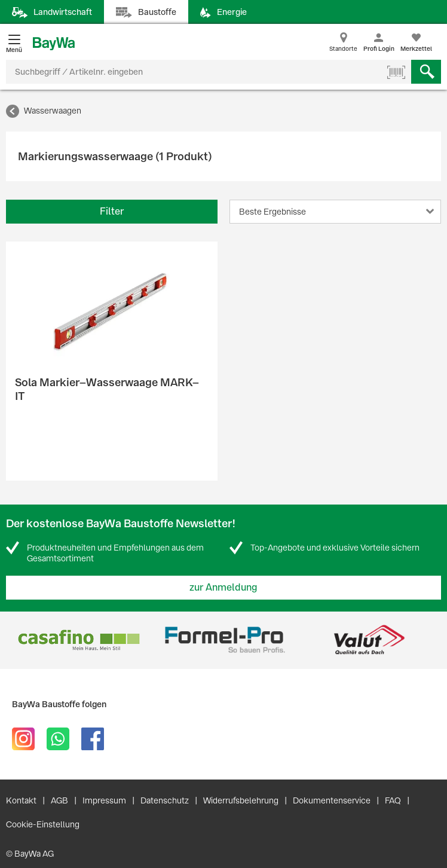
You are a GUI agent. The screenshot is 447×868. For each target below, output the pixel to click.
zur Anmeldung (223, 587)
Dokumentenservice (332, 800)
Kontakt (21, 800)
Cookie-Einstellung (43, 824)
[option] (79, 640)
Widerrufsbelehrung (241, 800)
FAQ (393, 800)
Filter (112, 211)
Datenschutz (165, 800)
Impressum (104, 800)
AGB (59, 800)
